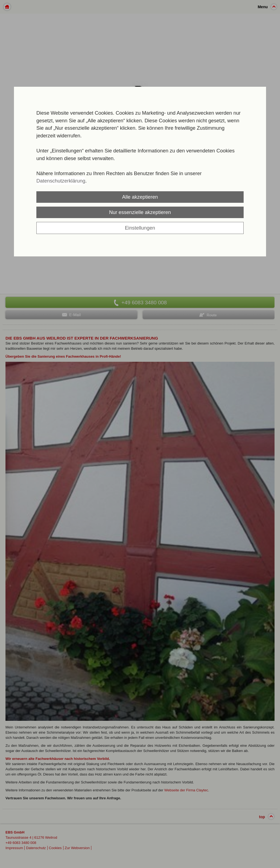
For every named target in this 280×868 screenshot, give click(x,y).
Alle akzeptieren (140, 197)
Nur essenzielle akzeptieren (140, 212)
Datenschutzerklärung (61, 181)
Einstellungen (140, 228)
